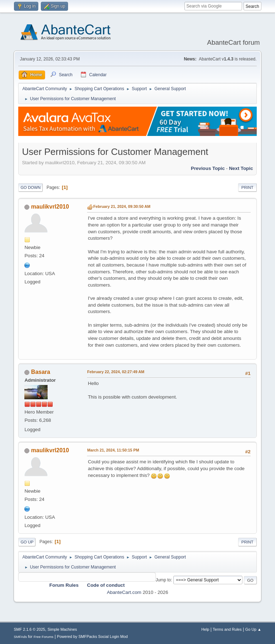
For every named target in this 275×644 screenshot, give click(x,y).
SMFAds (20, 637)
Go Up (27, 542)
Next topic (241, 168)
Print (247, 187)
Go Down (30, 187)
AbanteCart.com (124, 592)
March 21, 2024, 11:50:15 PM (113, 450)
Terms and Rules (227, 629)
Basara (41, 372)
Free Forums (44, 637)
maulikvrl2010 (50, 207)
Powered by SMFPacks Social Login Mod (92, 636)
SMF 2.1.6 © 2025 (29, 629)
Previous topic (208, 168)
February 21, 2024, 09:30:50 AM (122, 206)
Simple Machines (62, 629)
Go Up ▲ (253, 629)
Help (205, 629)
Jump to (163, 580)
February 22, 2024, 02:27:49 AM (116, 372)
